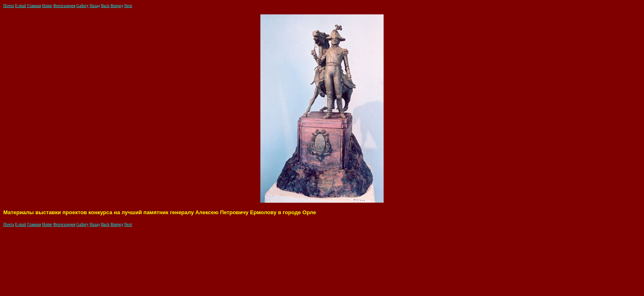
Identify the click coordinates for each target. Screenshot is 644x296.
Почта (9, 6)
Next (128, 6)
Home (47, 6)
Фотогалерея (64, 6)
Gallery (83, 6)
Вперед (117, 6)
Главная (34, 6)
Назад (95, 6)
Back (105, 6)
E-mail (20, 6)
